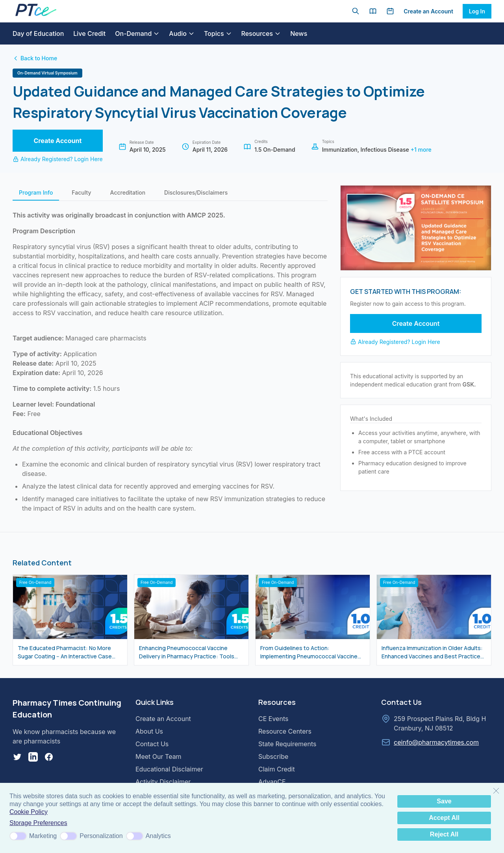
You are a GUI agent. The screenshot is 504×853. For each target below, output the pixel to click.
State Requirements (287, 744)
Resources (261, 33)
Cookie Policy (29, 812)
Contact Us (152, 744)
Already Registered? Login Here (58, 159)
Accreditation (128, 192)
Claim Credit (277, 769)
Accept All (444, 818)
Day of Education (38, 33)
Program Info (36, 192)
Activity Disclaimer (163, 782)
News (299, 33)
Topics (218, 33)
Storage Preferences (38, 823)
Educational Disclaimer (169, 769)
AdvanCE (272, 782)
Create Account (57, 141)
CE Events (273, 719)
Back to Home (35, 58)
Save (444, 801)
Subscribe (273, 756)
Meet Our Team (158, 756)
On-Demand (137, 33)
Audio (182, 33)
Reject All (444, 834)
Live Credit (89, 33)
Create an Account (428, 11)
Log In (477, 11)
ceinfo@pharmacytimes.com (436, 742)
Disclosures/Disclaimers (196, 192)
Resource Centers (285, 731)
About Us (149, 731)
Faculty (81, 192)
